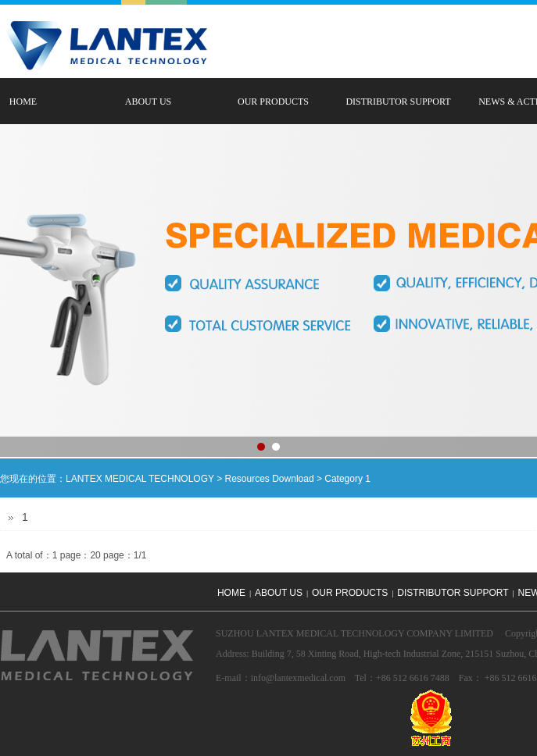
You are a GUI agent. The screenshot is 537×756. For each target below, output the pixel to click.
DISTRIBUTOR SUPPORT (398, 102)
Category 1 (347, 479)
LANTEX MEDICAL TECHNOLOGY (140, 479)
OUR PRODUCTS (273, 102)
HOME (231, 593)
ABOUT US (148, 102)
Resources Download (270, 479)
